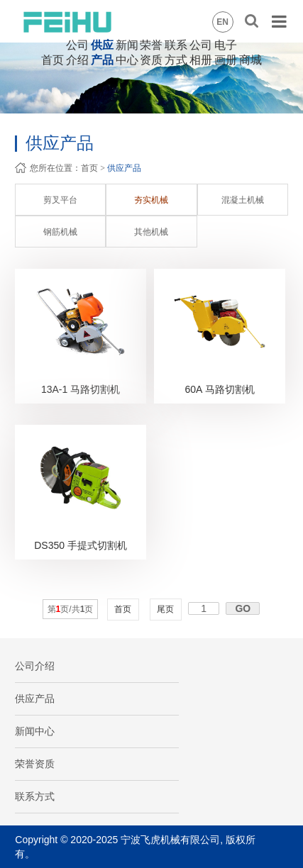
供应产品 (124, 168)
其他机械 (151, 232)
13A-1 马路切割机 (81, 389)
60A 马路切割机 (220, 389)
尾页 (166, 609)
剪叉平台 (60, 200)
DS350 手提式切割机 (81, 545)
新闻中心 (35, 731)
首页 (53, 60)
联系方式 (35, 796)
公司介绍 (35, 666)
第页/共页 (71, 609)
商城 (250, 60)
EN (222, 22)
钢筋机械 (60, 232)
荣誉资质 (35, 764)
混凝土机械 (243, 200)
